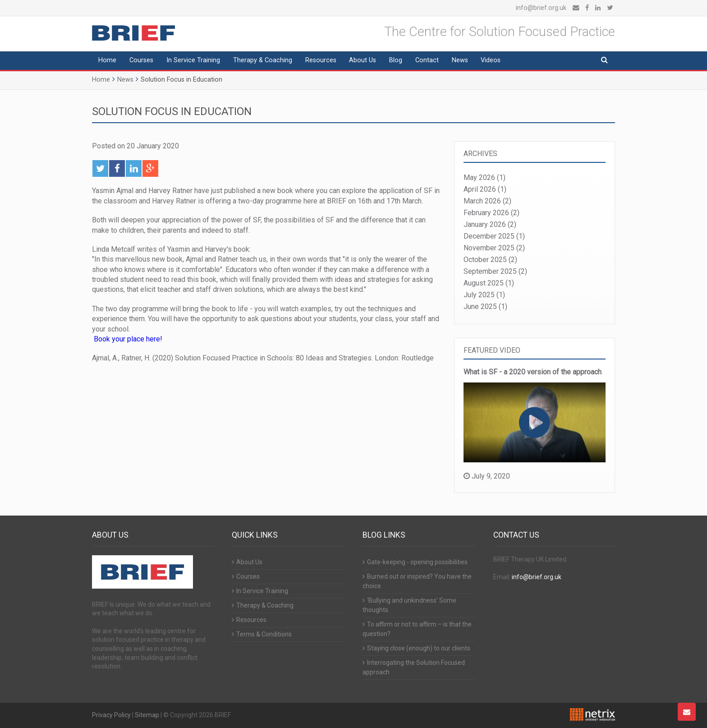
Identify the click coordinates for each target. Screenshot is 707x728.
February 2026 (486, 213)
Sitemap (147, 715)
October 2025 (485, 260)
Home (107, 60)
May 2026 (479, 177)
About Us (363, 60)
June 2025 (480, 306)
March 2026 (482, 201)
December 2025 (489, 236)
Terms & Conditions (264, 634)
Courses (141, 60)
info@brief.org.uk (541, 8)
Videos (491, 60)
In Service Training (193, 60)
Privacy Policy (111, 715)
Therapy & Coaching (263, 60)
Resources (321, 60)
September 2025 (490, 271)
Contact (427, 60)
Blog (396, 60)
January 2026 (485, 224)
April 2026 (480, 189)
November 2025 (489, 248)
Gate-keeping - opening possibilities (417, 562)
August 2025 (484, 283)
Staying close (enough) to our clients (419, 648)
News (460, 60)
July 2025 (479, 295)
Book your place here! (128, 339)
